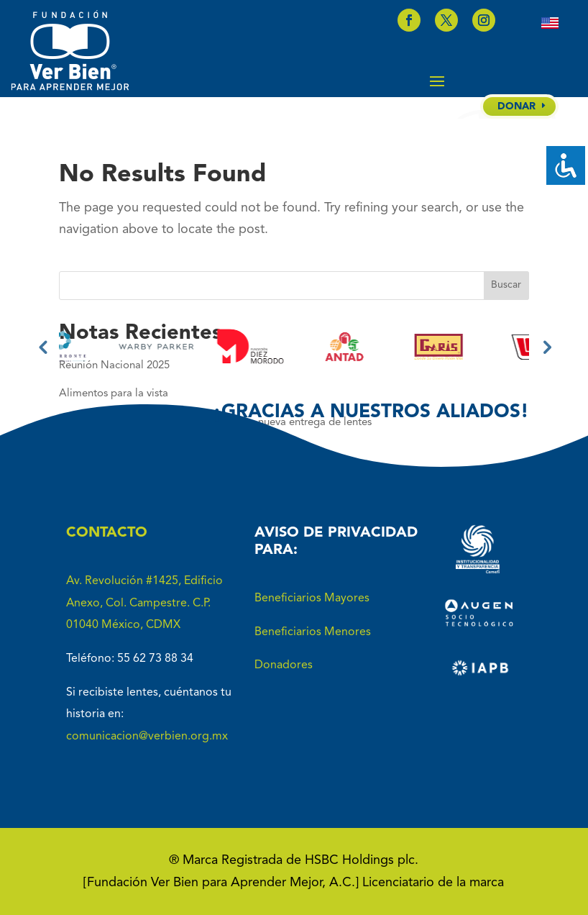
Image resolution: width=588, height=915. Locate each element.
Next (546, 347)
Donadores (284, 665)
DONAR (516, 106)
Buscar (506, 285)
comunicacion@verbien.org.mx (147, 737)
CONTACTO (107, 533)
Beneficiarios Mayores (312, 598)
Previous (42, 347)
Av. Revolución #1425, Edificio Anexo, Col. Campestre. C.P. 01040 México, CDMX (144, 603)
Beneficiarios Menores (313, 632)
